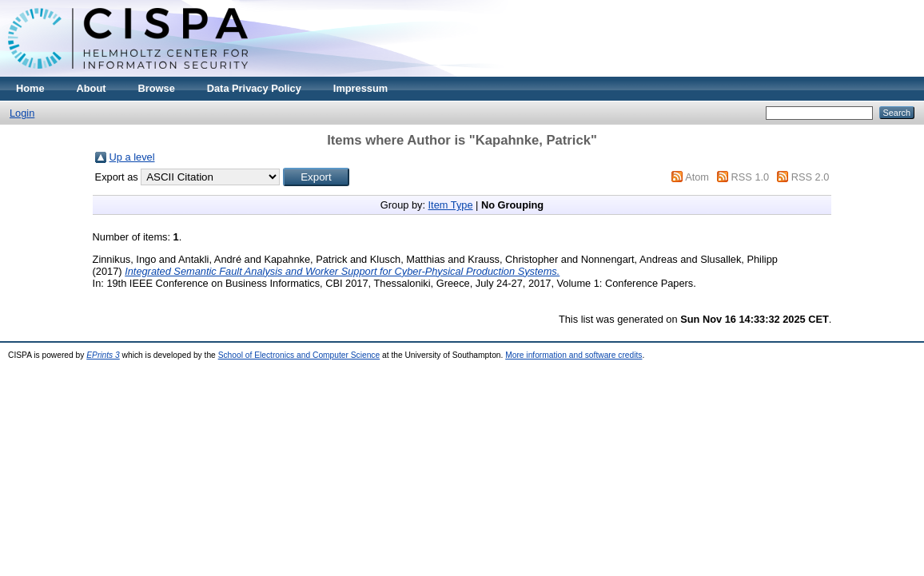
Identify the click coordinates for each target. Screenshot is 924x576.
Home (30, 88)
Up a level (132, 157)
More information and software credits (574, 355)
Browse (157, 88)
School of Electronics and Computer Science (299, 355)
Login (22, 113)
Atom (697, 177)
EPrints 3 (103, 355)
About (92, 88)
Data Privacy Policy (254, 88)
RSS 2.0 (810, 177)
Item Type (451, 205)
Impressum (360, 88)
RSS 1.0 (751, 177)
